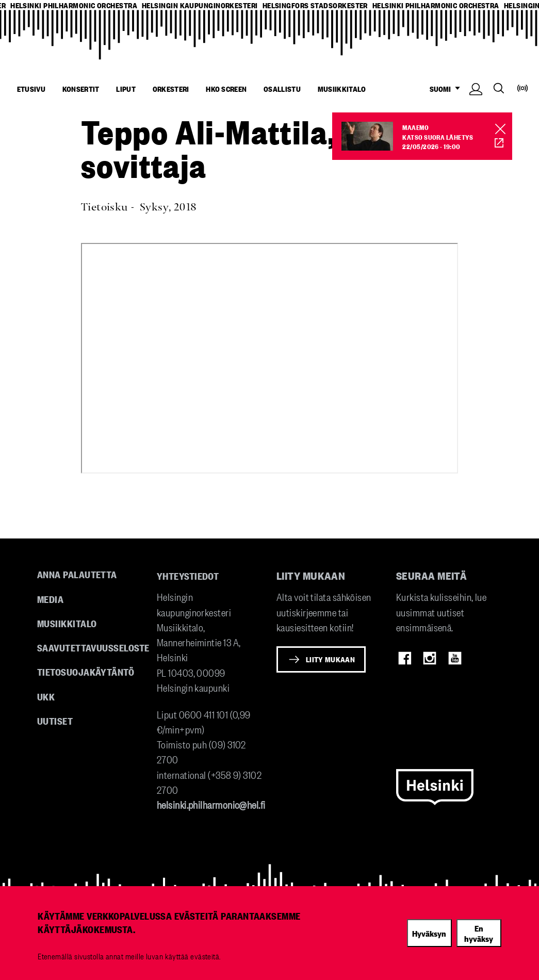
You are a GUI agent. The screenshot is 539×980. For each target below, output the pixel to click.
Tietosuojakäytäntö (86, 672)
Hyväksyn (429, 933)
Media (50, 599)
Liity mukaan (330, 659)
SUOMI (447, 89)
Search (499, 88)
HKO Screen (226, 89)
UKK (46, 696)
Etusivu (31, 89)
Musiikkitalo (342, 89)
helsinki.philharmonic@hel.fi (211, 804)
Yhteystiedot (188, 576)
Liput (126, 89)
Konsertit (81, 89)
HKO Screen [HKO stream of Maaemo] (493, 143)
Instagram (430, 658)
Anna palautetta (77, 574)
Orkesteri (171, 89)
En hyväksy (479, 933)
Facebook (405, 658)
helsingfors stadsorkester (315, 5)
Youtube (455, 658)
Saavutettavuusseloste (93, 647)
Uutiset (55, 721)
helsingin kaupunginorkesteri (200, 5)
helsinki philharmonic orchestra (74, 5)
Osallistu (282, 89)
